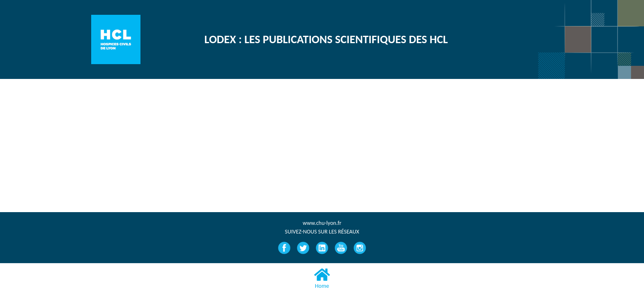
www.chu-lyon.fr (322, 223)
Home (322, 279)
